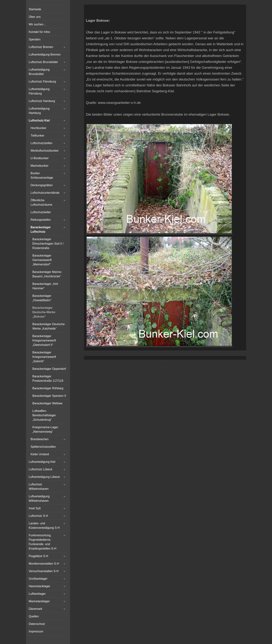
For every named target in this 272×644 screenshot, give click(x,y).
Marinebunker (40, 166)
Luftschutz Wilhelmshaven (39, 487)
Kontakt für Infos (40, 32)
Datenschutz (37, 624)
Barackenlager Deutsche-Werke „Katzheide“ (49, 326)
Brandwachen (40, 439)
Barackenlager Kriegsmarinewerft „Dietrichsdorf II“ (44, 340)
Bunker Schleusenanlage (42, 175)
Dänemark (36, 609)
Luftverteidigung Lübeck (44, 477)
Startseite (35, 9)
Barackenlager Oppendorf (49, 369)
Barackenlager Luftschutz (41, 229)
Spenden (35, 39)
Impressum (36, 631)
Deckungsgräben (42, 185)
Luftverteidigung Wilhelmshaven (39, 499)
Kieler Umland (40, 454)
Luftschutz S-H (38, 516)
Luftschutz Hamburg (42, 101)
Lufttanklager (37, 594)
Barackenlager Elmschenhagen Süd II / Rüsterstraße (48, 244)
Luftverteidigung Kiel (42, 462)
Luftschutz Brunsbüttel (43, 62)
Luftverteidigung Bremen (45, 54)
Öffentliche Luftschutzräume (41, 202)
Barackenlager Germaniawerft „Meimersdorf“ (42, 260)
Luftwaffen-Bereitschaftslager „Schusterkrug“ (44, 415)
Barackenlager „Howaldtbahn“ (42, 298)
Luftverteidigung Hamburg (39, 111)
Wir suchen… (38, 24)
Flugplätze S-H (39, 556)
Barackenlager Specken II (49, 396)
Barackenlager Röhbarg (48, 388)
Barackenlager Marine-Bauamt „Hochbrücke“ (47, 274)
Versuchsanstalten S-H (44, 571)
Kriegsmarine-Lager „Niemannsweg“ (45, 429)
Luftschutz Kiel (39, 120)
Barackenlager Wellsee (48, 403)
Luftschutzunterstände (45, 193)
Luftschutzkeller (41, 212)
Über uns (35, 17)
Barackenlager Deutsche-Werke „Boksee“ (44, 312)
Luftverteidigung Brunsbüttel (39, 72)
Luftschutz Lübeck (41, 469)
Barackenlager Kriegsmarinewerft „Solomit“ (44, 357)
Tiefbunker (38, 136)
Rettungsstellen (41, 220)
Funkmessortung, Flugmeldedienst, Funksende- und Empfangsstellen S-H (43, 542)
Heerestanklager (40, 586)
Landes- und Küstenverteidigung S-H (44, 526)
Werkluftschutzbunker (45, 151)
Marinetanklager (39, 601)
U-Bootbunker (40, 158)
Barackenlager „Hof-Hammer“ (46, 286)
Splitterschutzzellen (43, 447)
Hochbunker (39, 128)
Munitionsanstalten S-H (44, 564)
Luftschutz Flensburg (42, 82)
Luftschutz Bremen (41, 47)
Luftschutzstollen (42, 143)
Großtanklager (38, 579)
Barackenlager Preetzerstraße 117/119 (48, 379)
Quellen (34, 616)
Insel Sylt (35, 508)
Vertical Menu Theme (172, 364)
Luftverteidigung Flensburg (39, 91)
